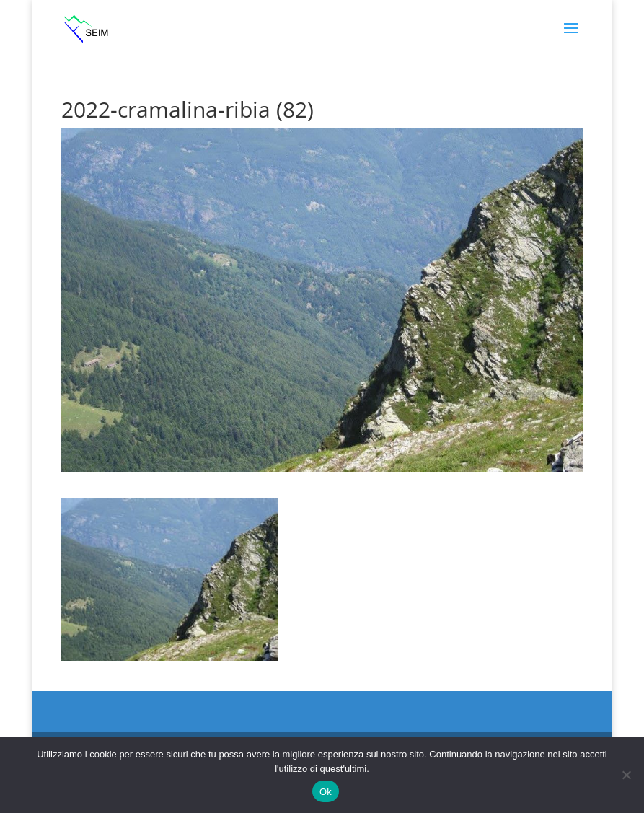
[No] (626, 775)
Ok (326, 792)
